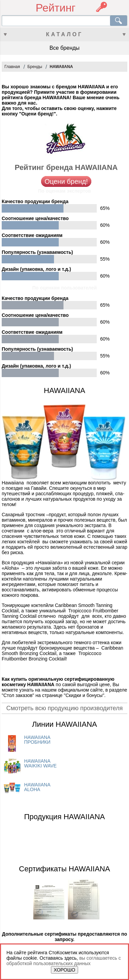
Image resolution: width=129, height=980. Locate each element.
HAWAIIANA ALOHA (37, 787)
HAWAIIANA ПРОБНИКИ (37, 740)
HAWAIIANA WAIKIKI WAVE (40, 763)
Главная (12, 67)
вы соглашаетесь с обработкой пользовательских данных (64, 961)
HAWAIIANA (61, 67)
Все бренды (65, 48)
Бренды (35, 67)
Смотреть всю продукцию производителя (64, 708)
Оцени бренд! (66, 181)
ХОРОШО (64, 970)
